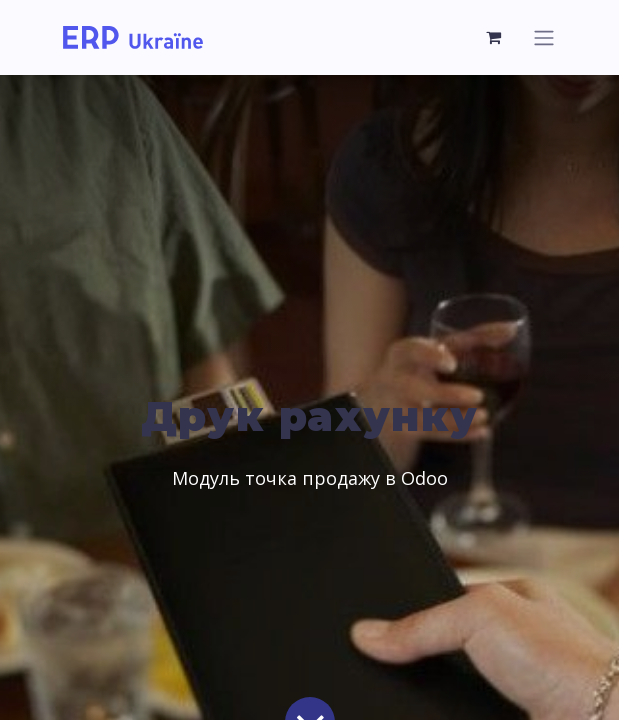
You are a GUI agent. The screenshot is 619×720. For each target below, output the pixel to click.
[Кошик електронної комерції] (495, 37)
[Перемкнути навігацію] (544, 37)
